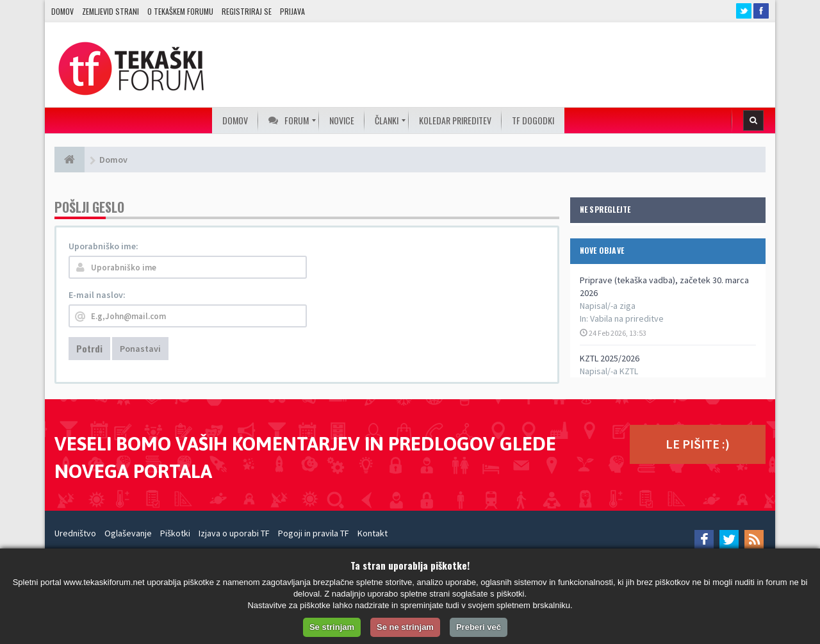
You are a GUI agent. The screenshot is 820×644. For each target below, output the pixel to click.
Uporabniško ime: (103, 246)
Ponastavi (140, 349)
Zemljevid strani (111, 11)
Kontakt (373, 533)
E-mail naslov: (97, 295)
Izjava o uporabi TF (234, 533)
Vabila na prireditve (627, 318)
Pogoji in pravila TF (314, 533)
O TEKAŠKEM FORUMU (180, 11)
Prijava (292, 11)
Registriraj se (247, 11)
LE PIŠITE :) (698, 444)
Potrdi (89, 348)
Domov (62, 11)
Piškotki (175, 533)
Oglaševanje (128, 533)
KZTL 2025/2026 (610, 358)
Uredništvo (75, 533)
